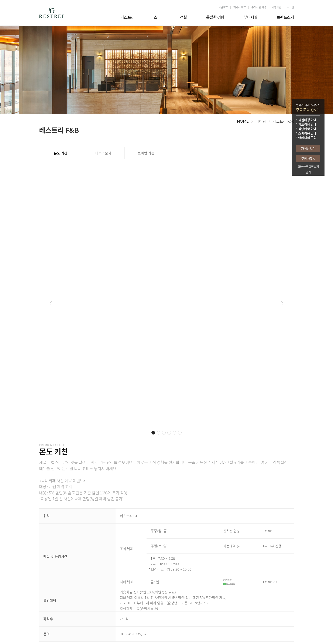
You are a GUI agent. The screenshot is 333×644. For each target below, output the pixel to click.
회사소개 (44, 633)
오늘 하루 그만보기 (308, 166)
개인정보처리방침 (82, 633)
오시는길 (60, 633)
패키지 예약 (240, 7)
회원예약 (223, 7)
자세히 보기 (308, 149)
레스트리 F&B (283, 121)
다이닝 (261, 121)
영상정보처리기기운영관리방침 (116, 633)
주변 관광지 (308, 159)
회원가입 (277, 7)
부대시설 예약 (259, 7)
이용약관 (144, 633)
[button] (51, 243)
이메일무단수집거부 (167, 633)
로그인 (290, 7)
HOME (243, 121)
